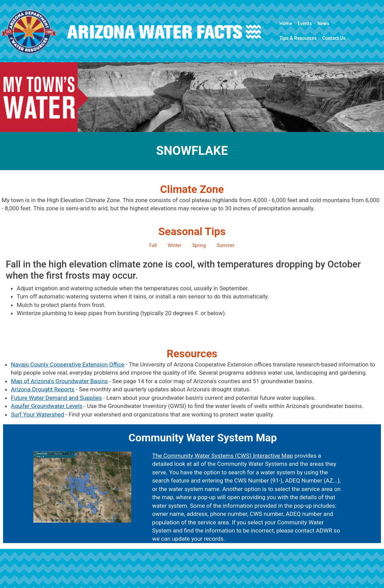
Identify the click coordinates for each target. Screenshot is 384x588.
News (323, 23)
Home (286, 23)
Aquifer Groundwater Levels (47, 406)
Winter (174, 245)
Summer (226, 245)
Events (305, 23)
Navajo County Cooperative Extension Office (68, 364)
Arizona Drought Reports (43, 389)
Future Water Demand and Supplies (56, 398)
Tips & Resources (298, 38)
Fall (153, 245)
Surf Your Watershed (37, 414)
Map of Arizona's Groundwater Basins (59, 381)
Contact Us (334, 38)
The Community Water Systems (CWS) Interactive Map (222, 456)
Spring (199, 245)
